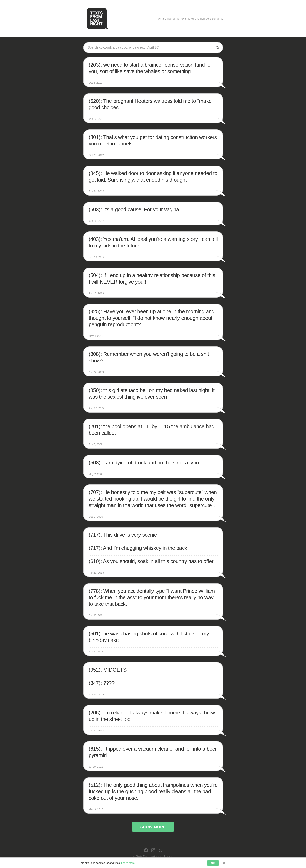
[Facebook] (146, 850)
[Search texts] (150, 48)
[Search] (217, 48)
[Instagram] (153, 850)
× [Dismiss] (224, 863)
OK (213, 863)
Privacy (168, 856)
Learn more (128, 863)
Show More (153, 827)
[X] (160, 850)
